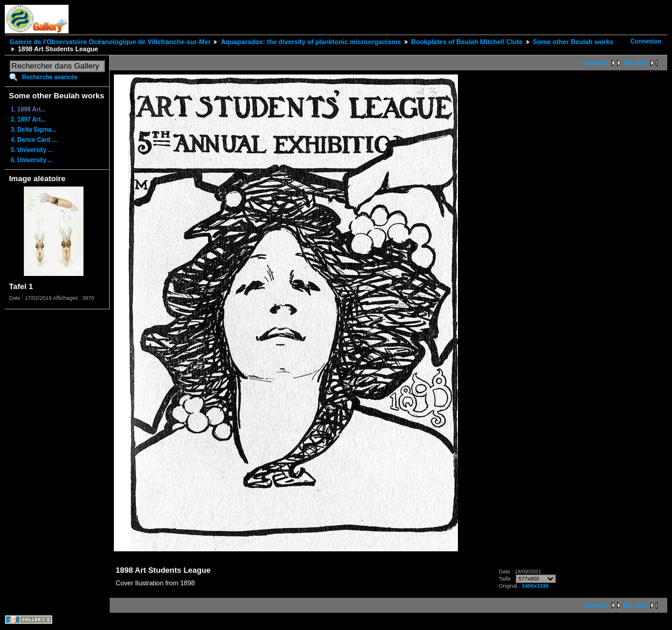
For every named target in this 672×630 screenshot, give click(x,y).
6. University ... (32, 160)
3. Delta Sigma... (34, 130)
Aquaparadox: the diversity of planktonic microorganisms (311, 42)
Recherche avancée (50, 77)
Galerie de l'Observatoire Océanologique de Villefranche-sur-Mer (110, 42)
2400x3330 (535, 586)
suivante (595, 63)
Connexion (646, 41)
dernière (635, 63)
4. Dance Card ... (34, 140)
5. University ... (32, 150)
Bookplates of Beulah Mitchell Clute (467, 42)
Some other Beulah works (573, 42)
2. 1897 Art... (28, 120)
